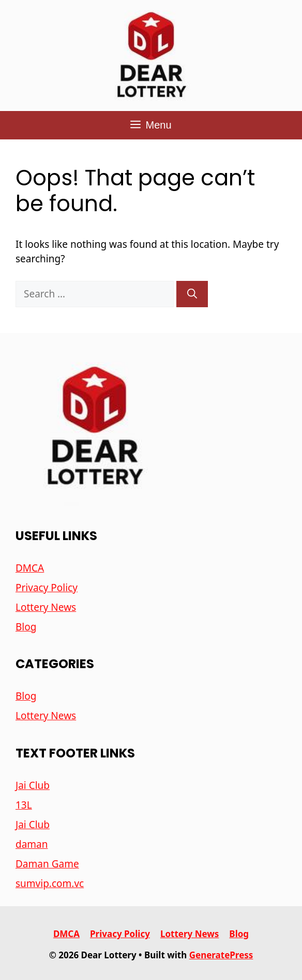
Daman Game (47, 864)
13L (24, 805)
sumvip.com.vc (50, 883)
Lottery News (46, 607)
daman (32, 844)
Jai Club (33, 785)
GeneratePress (221, 955)
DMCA (30, 568)
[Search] (192, 294)
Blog (26, 627)
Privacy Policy (47, 588)
